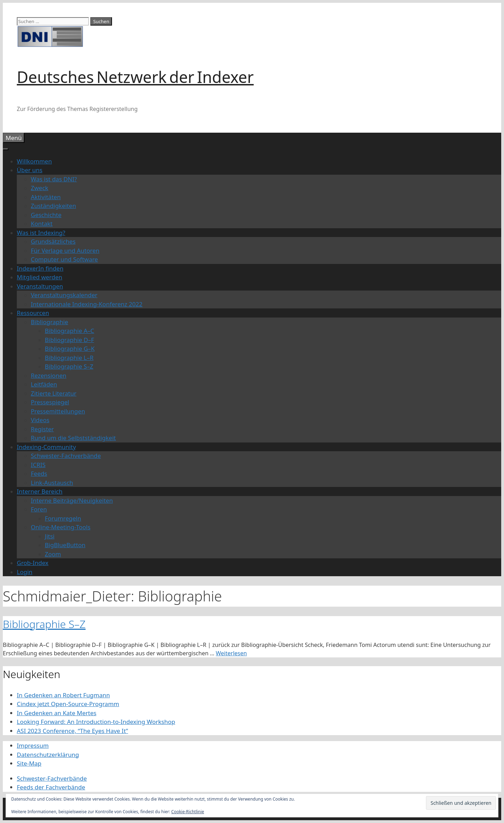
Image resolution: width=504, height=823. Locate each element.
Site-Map (29, 763)
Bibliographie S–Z (69, 366)
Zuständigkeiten (53, 206)
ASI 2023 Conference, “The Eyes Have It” (72, 731)
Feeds (39, 473)
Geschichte (46, 215)
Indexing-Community (46, 447)
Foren (39, 509)
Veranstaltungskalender (64, 295)
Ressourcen (33, 313)
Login (25, 572)
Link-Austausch (52, 483)
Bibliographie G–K (70, 348)
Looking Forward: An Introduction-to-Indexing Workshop (96, 722)
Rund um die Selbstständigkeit (73, 438)
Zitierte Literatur (54, 393)
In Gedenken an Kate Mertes (57, 713)
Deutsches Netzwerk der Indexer (135, 77)
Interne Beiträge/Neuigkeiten (72, 500)
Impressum (33, 745)
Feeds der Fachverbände (51, 787)
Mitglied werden (40, 277)
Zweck (40, 188)
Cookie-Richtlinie (188, 812)
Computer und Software (64, 259)
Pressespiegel (50, 402)
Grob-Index (33, 563)
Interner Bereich (40, 491)
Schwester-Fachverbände (66, 456)
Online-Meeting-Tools (61, 527)
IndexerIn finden (40, 268)
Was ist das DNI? (54, 179)
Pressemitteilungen (58, 411)
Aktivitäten (46, 197)
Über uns (30, 170)
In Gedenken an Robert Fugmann (63, 695)
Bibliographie (50, 322)
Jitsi (50, 536)
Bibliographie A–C (69, 331)
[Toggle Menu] (6, 149)
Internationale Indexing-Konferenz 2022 (87, 304)
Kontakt (42, 224)
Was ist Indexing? (41, 233)
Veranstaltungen (40, 286)
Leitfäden (44, 384)
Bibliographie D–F (69, 340)
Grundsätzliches (53, 241)
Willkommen (34, 161)
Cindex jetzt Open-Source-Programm (68, 704)
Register (42, 429)
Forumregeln (63, 518)
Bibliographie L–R (69, 358)
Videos (40, 420)
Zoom (53, 554)
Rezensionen (49, 375)
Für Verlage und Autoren (65, 250)
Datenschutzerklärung (48, 755)
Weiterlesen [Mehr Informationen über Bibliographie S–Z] (232, 653)
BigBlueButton (65, 545)
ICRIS (38, 465)
